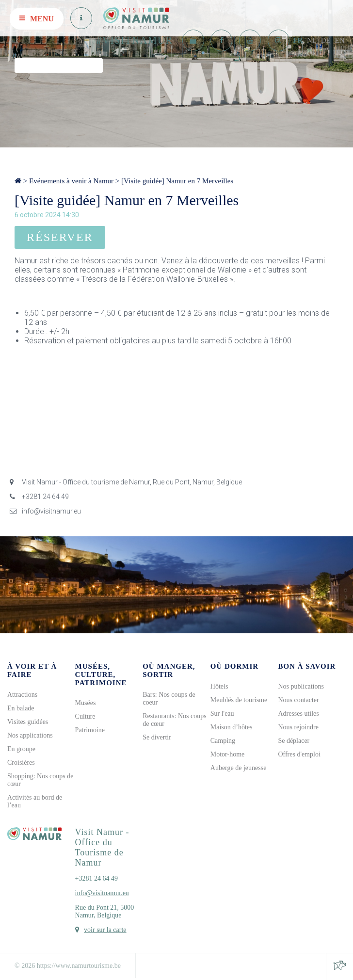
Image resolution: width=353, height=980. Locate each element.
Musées (86, 703)
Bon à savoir (307, 666)
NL (312, 40)
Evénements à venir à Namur (71, 181)
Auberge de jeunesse (239, 768)
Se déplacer (294, 741)
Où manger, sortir (169, 670)
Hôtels (219, 686)
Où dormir (234, 666)
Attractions (22, 695)
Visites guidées (28, 722)
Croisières (21, 763)
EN (340, 40)
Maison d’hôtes (232, 727)
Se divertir (157, 737)
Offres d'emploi (299, 754)
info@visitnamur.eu (45, 511)
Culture (85, 716)
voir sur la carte (105, 930)
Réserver (60, 237)
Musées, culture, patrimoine (101, 675)
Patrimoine (90, 730)
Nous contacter (298, 700)
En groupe (21, 749)
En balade (21, 708)
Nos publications (301, 686)
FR (298, 40)
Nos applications (30, 735)
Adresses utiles (298, 714)
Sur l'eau (222, 714)
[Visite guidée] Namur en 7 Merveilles (177, 181)
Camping (223, 741)
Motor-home (228, 754)
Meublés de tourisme (239, 700)
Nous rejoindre (298, 727)
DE (326, 40)
